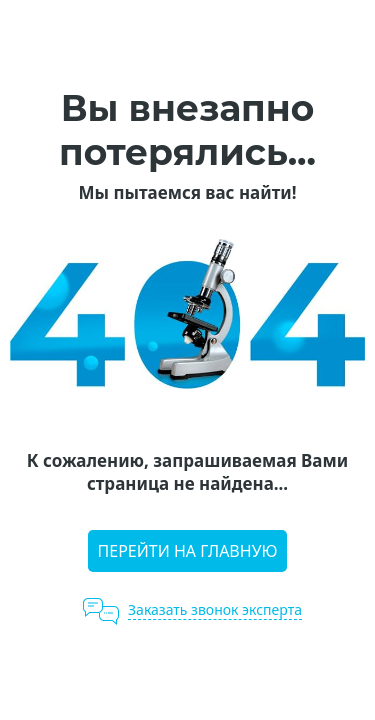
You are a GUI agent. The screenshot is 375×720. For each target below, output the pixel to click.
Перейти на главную (188, 551)
